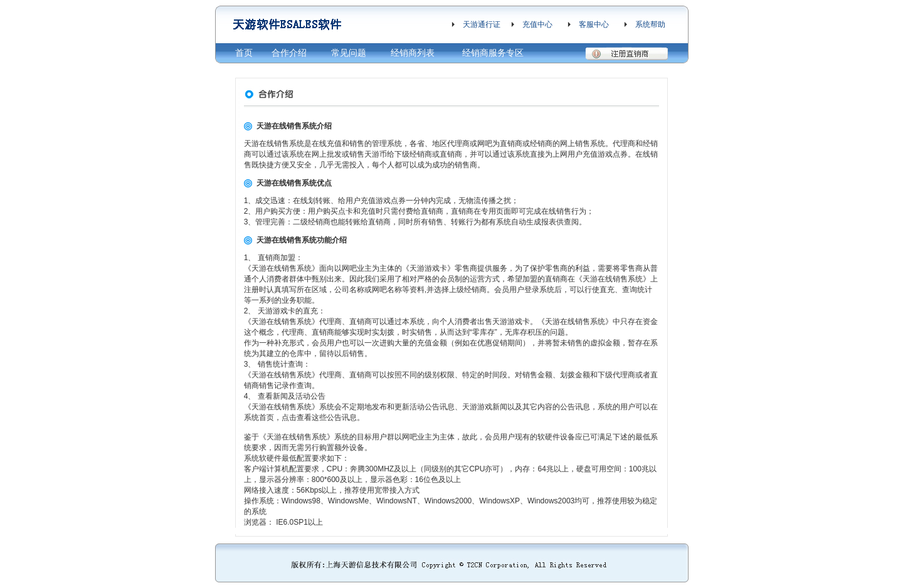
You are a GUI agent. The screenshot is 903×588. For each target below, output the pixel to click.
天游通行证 (482, 24)
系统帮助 (650, 24)
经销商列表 (413, 53)
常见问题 (349, 53)
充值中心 (537, 24)
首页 (244, 53)
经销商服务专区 (493, 53)
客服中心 (594, 24)
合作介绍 (289, 53)
